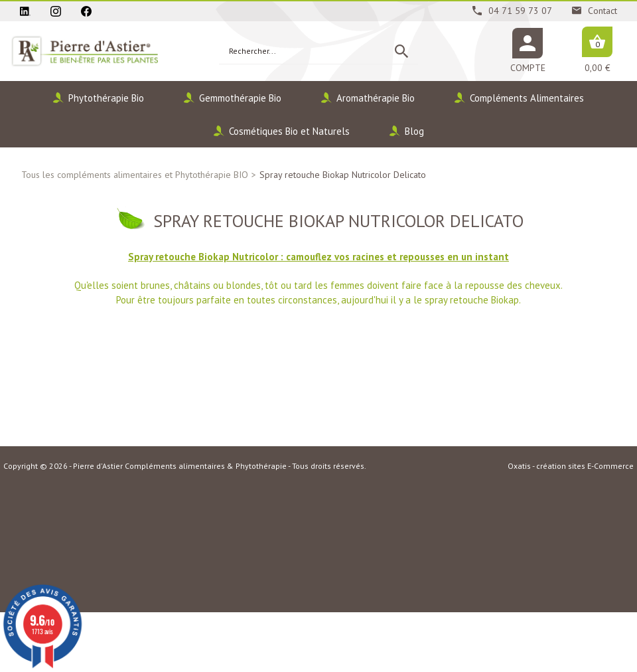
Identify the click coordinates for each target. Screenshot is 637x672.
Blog (414, 131)
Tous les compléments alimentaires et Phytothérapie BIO (135, 175)
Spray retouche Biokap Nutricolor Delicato (343, 175)
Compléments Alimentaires (527, 98)
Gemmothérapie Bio (240, 98)
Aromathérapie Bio (376, 98)
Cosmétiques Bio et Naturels (289, 131)
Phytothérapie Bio (106, 98)
